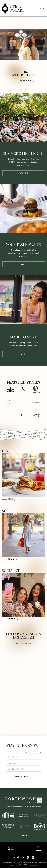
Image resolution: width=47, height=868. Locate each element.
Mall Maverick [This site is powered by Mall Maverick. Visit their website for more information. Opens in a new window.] (33, 865)
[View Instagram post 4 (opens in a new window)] (35, 696)
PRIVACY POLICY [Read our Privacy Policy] (14, 865)
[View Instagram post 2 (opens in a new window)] (35, 664)
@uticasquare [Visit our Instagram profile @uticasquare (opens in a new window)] (24, 643)
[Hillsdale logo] (39, 815)
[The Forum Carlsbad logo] (23, 836)
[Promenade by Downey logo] (8, 826)
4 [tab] (29, 90)
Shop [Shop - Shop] (11, 559)
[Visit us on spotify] (28, 857)
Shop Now (25, 81)
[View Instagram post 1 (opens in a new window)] (12, 664)
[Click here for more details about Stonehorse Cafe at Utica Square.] (23, 390)
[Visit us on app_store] (33, 857)
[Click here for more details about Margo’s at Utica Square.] (36, 415)
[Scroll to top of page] (35, 848)
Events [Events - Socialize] (12, 619)
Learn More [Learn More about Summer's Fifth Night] (23, 173)
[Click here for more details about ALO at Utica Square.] (10, 390)
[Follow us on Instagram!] (14, 858)
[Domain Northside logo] (8, 815)
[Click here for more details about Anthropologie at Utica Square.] (10, 415)
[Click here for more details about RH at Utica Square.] (10, 402)
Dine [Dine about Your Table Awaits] (23, 264)
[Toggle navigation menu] (42, 8)
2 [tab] (22, 90)
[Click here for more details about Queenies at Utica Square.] (36, 390)
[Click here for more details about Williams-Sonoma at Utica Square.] (36, 402)
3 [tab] (25, 90)
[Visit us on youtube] (23, 858)
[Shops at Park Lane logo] (23, 826)
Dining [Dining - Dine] (12, 499)
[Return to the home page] (12, 849)
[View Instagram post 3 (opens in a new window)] (12, 696)
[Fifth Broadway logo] (23, 815)
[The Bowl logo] (39, 826)
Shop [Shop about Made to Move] (23, 354)
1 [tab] (18, 90)
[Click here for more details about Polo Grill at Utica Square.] (23, 402)
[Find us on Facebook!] (18, 858)
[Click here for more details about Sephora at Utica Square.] (23, 415)
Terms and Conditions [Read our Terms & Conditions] (38, 863)
